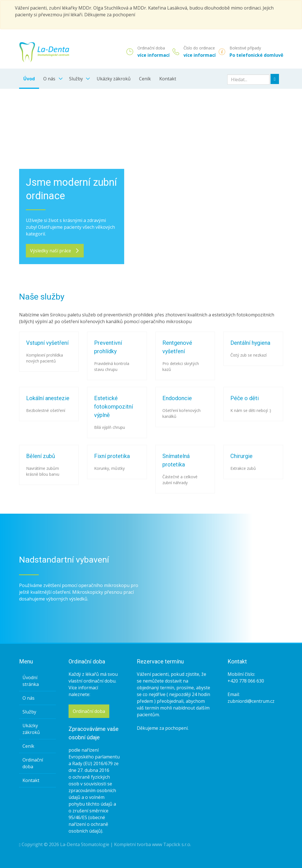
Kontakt (168, 79)
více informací (154, 55)
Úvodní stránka (31, 681)
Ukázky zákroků (114, 79)
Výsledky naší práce (55, 251)
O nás (49, 79)
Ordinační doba (33, 763)
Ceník (145, 79)
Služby (76, 79)
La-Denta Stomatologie (85, 844)
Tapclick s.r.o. (177, 844)
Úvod (29, 79)
